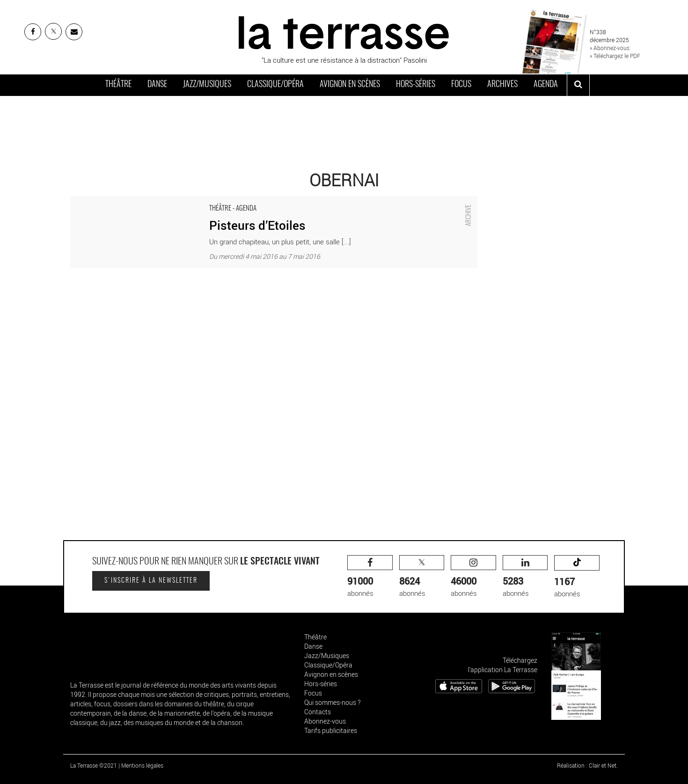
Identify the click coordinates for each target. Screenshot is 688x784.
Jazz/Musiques (207, 85)
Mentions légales (142, 765)
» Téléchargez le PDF (615, 56)
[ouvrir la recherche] (578, 85)
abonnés (370, 576)
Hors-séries (416, 85)
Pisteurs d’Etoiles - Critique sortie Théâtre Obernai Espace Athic (167, 201)
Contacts (318, 712)
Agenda (546, 85)
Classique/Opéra (275, 85)
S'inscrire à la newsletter (151, 581)
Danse (157, 85)
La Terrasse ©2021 (94, 765)
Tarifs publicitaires (331, 730)
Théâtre (118, 85)
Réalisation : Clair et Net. (587, 765)
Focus (461, 85)
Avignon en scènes (350, 85)
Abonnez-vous (325, 721)
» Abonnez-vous (610, 48)
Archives (502, 85)
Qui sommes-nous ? (332, 702)
